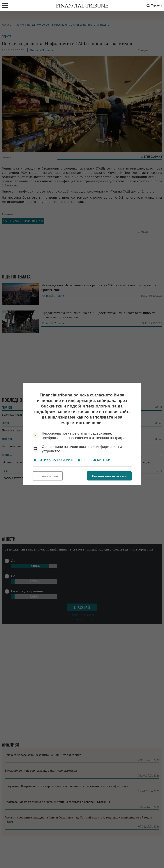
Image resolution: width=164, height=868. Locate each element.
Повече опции (48, 476)
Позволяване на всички (109, 476)
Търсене (154, 6)
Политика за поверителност (59, 460)
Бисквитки (100, 460)
